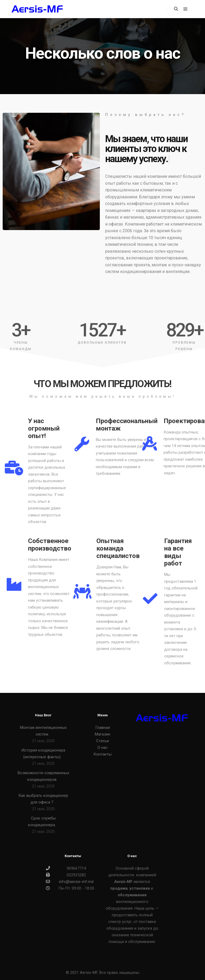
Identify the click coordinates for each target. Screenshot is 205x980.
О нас (102, 748)
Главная (103, 728)
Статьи (102, 741)
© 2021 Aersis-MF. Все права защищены (103, 973)
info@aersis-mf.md (70, 882)
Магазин (102, 734)
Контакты (102, 754)
